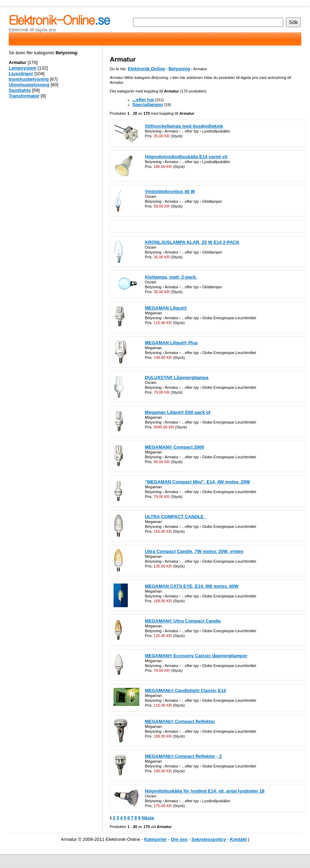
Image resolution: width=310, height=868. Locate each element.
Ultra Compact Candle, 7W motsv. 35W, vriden (194, 551)
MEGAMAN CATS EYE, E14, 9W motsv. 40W (192, 586)
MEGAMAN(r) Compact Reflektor (180, 721)
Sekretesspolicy (209, 839)
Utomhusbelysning (29, 85)
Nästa (148, 818)
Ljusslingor (21, 74)
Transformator (24, 96)
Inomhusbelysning (29, 79)
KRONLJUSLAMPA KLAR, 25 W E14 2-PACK (192, 242)
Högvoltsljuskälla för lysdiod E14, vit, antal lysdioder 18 (205, 791)
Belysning (179, 69)
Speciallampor (148, 105)
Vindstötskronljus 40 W (170, 191)
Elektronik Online (146, 69)
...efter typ (143, 100)
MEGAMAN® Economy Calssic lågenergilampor (196, 656)
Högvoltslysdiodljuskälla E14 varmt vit (186, 157)
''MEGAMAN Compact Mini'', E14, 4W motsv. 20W (197, 482)
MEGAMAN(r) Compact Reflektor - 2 (183, 756)
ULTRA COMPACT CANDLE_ (176, 517)
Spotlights (20, 90)
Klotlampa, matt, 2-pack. (171, 277)
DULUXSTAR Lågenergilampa (177, 377)
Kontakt (238, 839)
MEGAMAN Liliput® (166, 308)
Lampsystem (22, 68)
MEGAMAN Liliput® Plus (171, 343)
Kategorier (156, 839)
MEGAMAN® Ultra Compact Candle (183, 621)
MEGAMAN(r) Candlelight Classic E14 (185, 690)
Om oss (179, 839)
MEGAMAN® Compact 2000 (175, 447)
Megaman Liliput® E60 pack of (178, 412)
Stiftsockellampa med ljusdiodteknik (184, 126)
